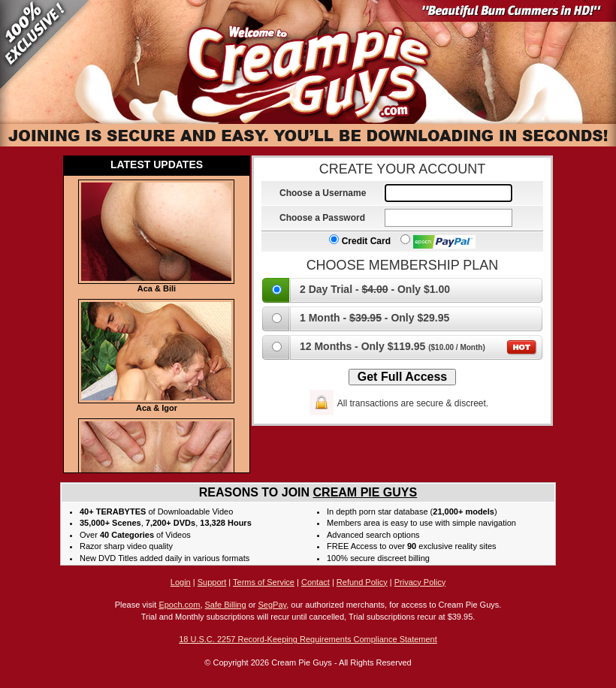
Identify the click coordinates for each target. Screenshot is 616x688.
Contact (316, 582)
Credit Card (360, 241)
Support (212, 582)
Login (181, 582)
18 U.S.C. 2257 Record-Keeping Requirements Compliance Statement (308, 639)
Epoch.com (179, 605)
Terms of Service (264, 582)
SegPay (272, 605)
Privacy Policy (420, 582)
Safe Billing (226, 605)
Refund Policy (362, 582)
